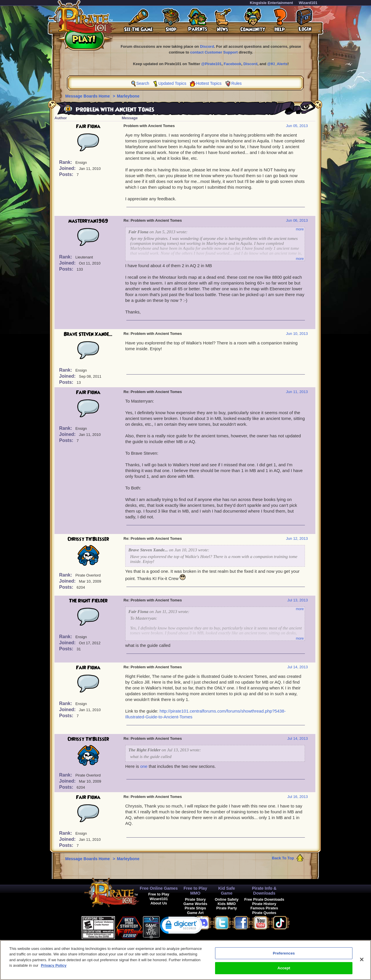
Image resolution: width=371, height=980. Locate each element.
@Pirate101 (211, 64)
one (144, 766)
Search (143, 83)
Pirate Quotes (264, 913)
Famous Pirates (264, 908)
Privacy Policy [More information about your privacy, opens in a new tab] (54, 969)
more (300, 229)
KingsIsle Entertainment (271, 3)
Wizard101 (308, 3)
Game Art (195, 913)
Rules (237, 83)
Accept (284, 971)
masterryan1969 (88, 221)
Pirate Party (227, 908)
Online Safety (227, 899)
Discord (207, 46)
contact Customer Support (214, 52)
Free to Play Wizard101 (159, 896)
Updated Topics (172, 83)
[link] (181, 926)
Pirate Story (195, 899)
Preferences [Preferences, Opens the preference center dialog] (284, 956)
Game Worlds (195, 904)
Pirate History (264, 904)
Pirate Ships (195, 908)
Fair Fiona (88, 126)
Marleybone (128, 96)
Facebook (233, 64)
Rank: (66, 162)
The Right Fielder (88, 601)
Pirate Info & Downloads (264, 891)
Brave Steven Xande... (88, 334)
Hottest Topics (209, 83)
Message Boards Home (88, 96)
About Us (159, 903)
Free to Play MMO (195, 891)
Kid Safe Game (227, 891)
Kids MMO (227, 904)
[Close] (362, 962)
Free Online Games (159, 888)
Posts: (67, 174)
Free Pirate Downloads (264, 899)
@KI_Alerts (277, 64)
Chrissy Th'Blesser (88, 539)
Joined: (68, 168)
